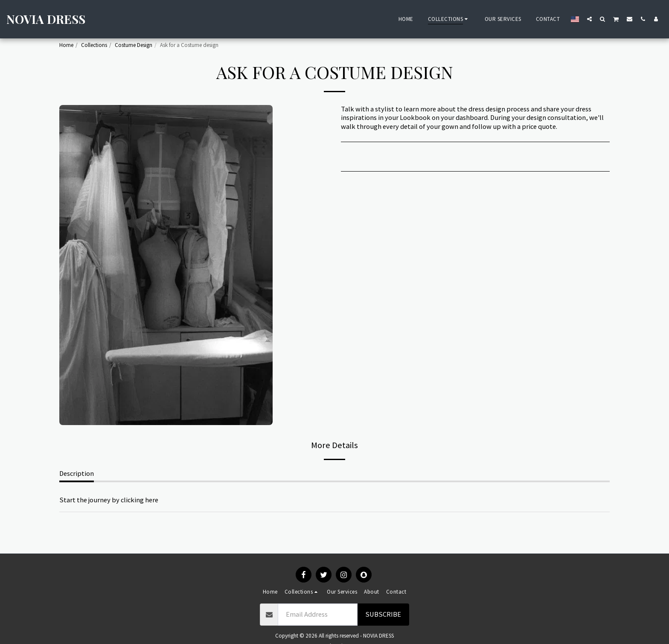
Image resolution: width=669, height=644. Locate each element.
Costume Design (134, 45)
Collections (94, 45)
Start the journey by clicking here (109, 500)
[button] (589, 19)
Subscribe (383, 614)
